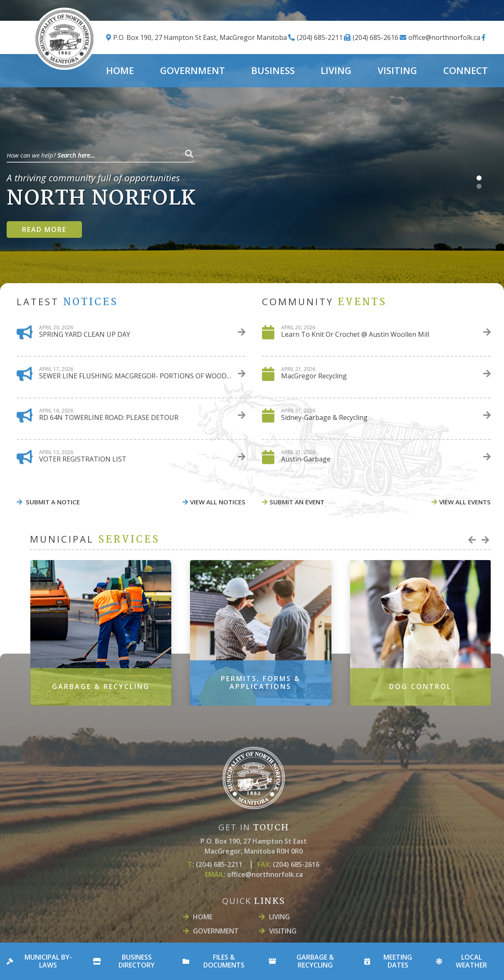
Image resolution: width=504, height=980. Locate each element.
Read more (44, 230)
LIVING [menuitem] (336, 70)
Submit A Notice (52, 502)
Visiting (283, 931)
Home (203, 917)
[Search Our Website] (100, 154)
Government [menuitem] (193, 70)
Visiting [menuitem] (397, 70)
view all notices (218, 502)
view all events (465, 502)
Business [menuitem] (273, 70)
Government (216, 931)
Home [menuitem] (120, 70)
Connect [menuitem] (466, 70)
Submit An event (297, 502)
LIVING (279, 917)
